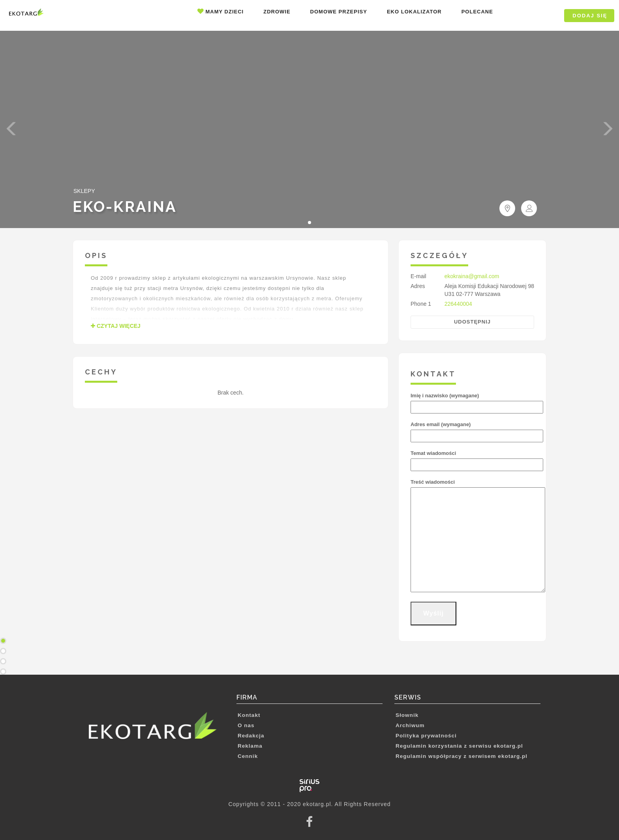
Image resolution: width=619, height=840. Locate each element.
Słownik (407, 715)
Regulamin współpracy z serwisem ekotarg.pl (461, 756)
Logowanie (535, 16)
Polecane (477, 12)
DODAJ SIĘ (590, 16)
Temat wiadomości (472, 459)
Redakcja (251, 736)
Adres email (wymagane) (472, 430)
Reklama (250, 746)
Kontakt (249, 715)
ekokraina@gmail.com (472, 276)
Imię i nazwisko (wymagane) (472, 401)
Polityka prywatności (426, 736)
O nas (246, 725)
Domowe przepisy (339, 12)
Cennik (248, 756)
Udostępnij (472, 322)
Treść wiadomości (472, 536)
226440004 (458, 304)
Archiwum (410, 725)
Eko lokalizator (414, 12)
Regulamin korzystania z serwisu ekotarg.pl (459, 746)
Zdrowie (277, 12)
